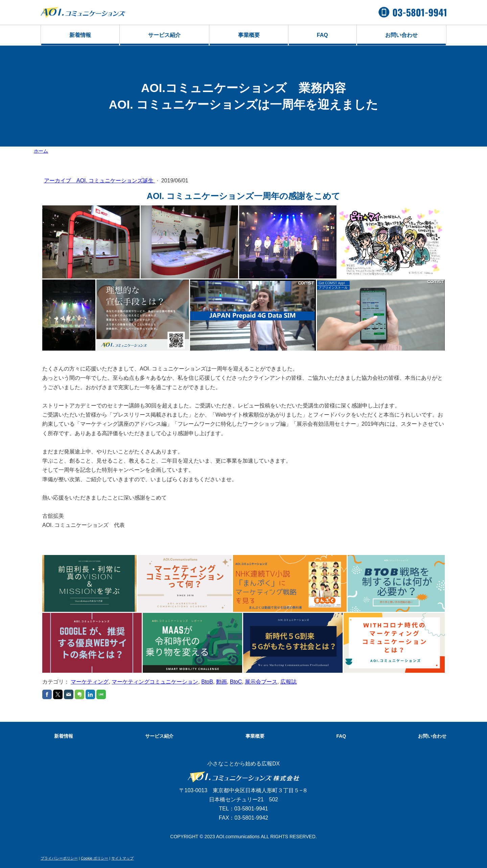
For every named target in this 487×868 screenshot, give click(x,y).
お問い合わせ (401, 35)
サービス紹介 (164, 35)
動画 (222, 682)
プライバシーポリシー (59, 858)
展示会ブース (261, 682)
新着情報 (80, 35)
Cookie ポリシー (95, 858)
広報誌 (288, 682)
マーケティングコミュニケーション (155, 682)
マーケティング (90, 682)
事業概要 (249, 35)
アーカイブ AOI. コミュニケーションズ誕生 (100, 181)
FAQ (322, 35)
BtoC (236, 682)
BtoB (207, 682)
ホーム (41, 151)
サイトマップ (122, 858)
